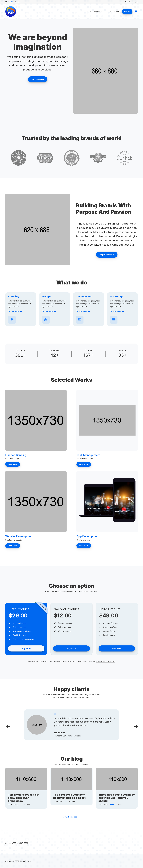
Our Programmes (113, 11)
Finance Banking (16, 455)
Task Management (88, 455)
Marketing (116, 296)
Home (89, 11)
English (11, 2)
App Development (88, 536)
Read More (84, 464)
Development (84, 296)
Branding (14, 296)
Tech (21, 805)
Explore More (107, 255)
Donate (127, 11)
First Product (19, 609)
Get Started (38, 79)
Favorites (128, 2)
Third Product (110, 609)
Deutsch (18, 2)
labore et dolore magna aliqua (106, 662)
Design (46, 296)
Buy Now (26, 648)
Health (111, 805)
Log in (136, 2)
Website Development (19, 536)
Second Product (66, 609)
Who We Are (99, 11)
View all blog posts (71, 817)
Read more (13, 464)
